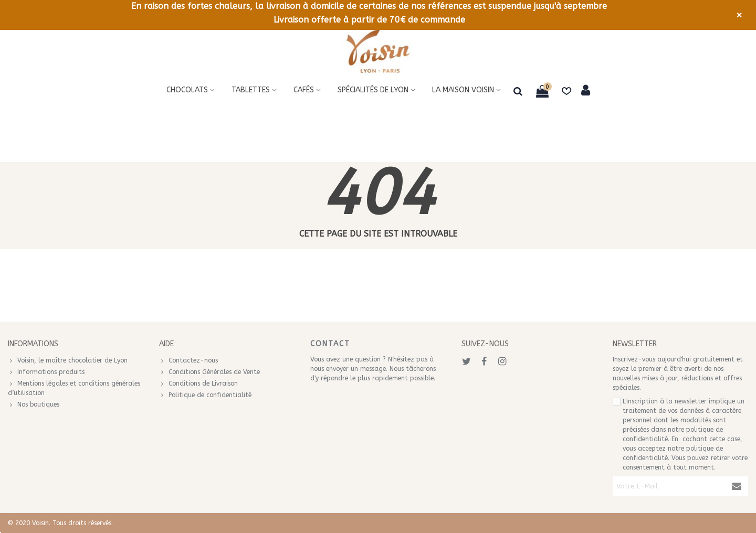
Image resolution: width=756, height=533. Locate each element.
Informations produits (46, 372)
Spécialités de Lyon (373, 90)
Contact (330, 344)
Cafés (304, 90)
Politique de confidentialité (205, 395)
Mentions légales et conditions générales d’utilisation (74, 388)
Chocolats (187, 90)
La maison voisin (463, 90)
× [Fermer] (739, 15)
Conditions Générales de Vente (209, 372)
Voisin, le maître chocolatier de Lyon (68, 360)
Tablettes (251, 90)
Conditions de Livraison (198, 383)
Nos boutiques (34, 404)
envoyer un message (356, 369)
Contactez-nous (188, 360)
